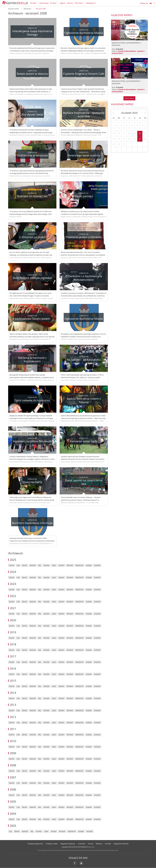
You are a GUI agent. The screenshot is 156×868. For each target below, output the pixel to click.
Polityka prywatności (35, 844)
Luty (18, 565)
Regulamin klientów (121, 844)
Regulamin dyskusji (68, 844)
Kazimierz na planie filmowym (32, 441)
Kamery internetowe (80, 850)
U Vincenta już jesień (32, 237)
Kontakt (108, 844)
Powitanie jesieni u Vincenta (84, 237)
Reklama (99, 844)
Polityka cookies (52, 844)
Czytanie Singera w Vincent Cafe (84, 74)
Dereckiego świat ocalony (84, 155)
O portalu (81, 844)
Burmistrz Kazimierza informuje (32, 523)
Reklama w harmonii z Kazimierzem (32, 359)
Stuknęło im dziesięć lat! (32, 196)
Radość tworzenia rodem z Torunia (84, 400)
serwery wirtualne (93, 850)
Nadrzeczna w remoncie (32, 155)
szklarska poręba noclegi (107, 850)
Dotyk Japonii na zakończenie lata (84, 482)
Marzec (25, 565)
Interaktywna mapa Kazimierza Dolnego (32, 33)
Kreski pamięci (84, 196)
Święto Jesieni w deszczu (32, 74)
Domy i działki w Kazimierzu (45, 850)
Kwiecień (33, 565)
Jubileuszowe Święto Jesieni (32, 319)
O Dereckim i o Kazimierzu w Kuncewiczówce (84, 278)
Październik (79, 565)
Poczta (90, 844)
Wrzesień (70, 565)
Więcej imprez (129, 98)
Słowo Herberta (32, 482)
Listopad (89, 565)
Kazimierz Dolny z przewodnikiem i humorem (126, 44)
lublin (117, 850)
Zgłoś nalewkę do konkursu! (32, 400)
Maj (40, 565)
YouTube (81, 863)
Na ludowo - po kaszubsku (84, 360)
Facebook (75, 863)
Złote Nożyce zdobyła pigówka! (32, 278)
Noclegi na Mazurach (61, 850)
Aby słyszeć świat (32, 114)
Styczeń (12, 565)
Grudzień (97, 565)
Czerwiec (46, 565)
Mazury (70, 850)
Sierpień (61, 565)
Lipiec (54, 565)
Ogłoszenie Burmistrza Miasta (84, 33)
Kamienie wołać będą (84, 441)
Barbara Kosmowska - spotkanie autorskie (84, 115)
